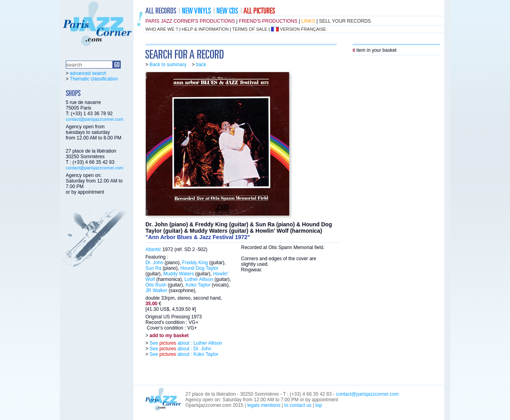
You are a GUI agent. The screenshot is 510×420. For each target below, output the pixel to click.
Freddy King (195, 263)
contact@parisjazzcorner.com (94, 119)
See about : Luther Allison (185, 343)
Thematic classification (94, 79)
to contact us (298, 405)
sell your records (345, 21)
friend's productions (268, 21)
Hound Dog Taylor (199, 268)
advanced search (88, 73)
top (319, 405)
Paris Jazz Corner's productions (190, 21)
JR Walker (156, 290)
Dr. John (154, 263)
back (201, 65)
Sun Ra (153, 268)
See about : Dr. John (180, 349)
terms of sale (250, 29)
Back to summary (168, 65)
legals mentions (264, 405)
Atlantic (153, 249)
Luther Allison (199, 279)
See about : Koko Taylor (183, 354)
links (308, 21)
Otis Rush (156, 285)
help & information (205, 29)
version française (303, 29)
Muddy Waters (179, 274)
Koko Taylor (198, 285)
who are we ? (162, 29)
